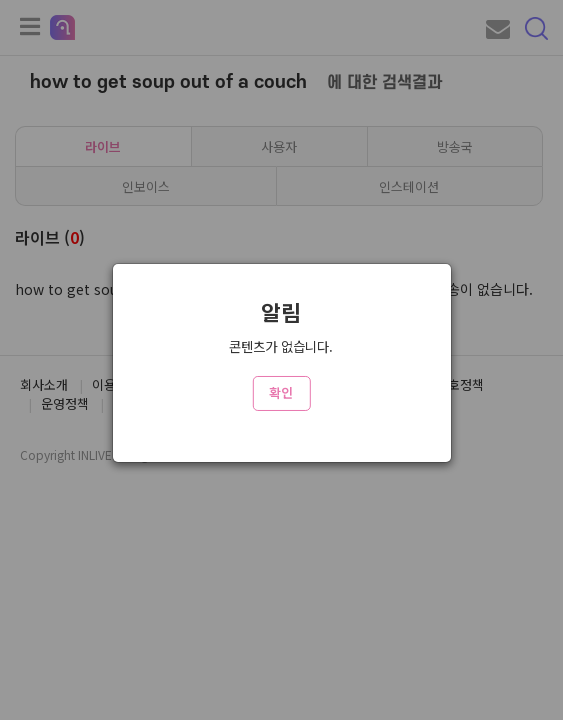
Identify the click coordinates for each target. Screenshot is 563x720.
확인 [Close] (281, 392)
